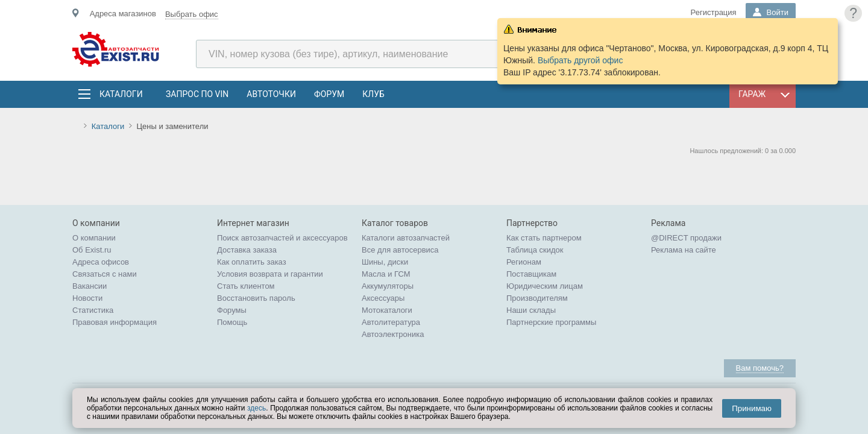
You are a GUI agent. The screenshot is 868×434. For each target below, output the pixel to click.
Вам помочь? (760, 368)
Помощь (232, 322)
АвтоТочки (271, 94)
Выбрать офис (192, 14)
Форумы (232, 310)
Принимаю (752, 408)
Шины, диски (385, 262)
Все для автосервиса (400, 250)
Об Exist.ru (92, 250)
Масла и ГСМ (386, 274)
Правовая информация (115, 322)
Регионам (524, 262)
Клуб (373, 94)
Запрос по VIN (197, 94)
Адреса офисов (101, 262)
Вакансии (90, 286)
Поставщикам (531, 274)
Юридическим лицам (545, 286)
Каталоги (121, 94)
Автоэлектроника (393, 334)
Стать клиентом (246, 286)
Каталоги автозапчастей (406, 238)
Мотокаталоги (387, 310)
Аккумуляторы (388, 286)
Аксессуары (383, 298)
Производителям (537, 298)
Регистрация (714, 12)
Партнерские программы (551, 322)
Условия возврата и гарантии (270, 274)
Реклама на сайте (684, 250)
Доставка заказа (247, 250)
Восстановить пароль (256, 298)
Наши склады (531, 310)
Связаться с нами (105, 274)
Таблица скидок (535, 250)
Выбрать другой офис (580, 60)
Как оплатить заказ (252, 262)
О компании (94, 238)
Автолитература (391, 322)
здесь (256, 408)
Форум (329, 94)
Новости (87, 298)
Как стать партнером (544, 238)
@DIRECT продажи (686, 238)
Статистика (93, 310)
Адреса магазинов (123, 14)
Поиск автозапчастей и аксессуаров (282, 238)
